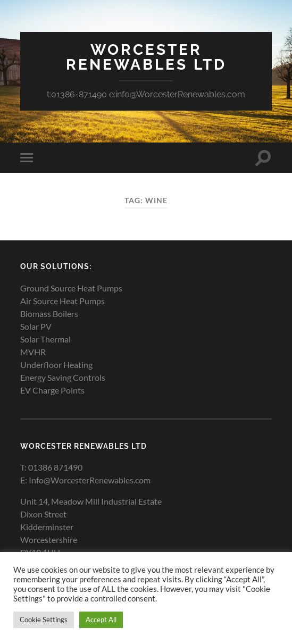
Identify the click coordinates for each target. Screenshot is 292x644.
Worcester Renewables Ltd (146, 57)
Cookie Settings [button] (44, 620)
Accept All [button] (101, 620)
